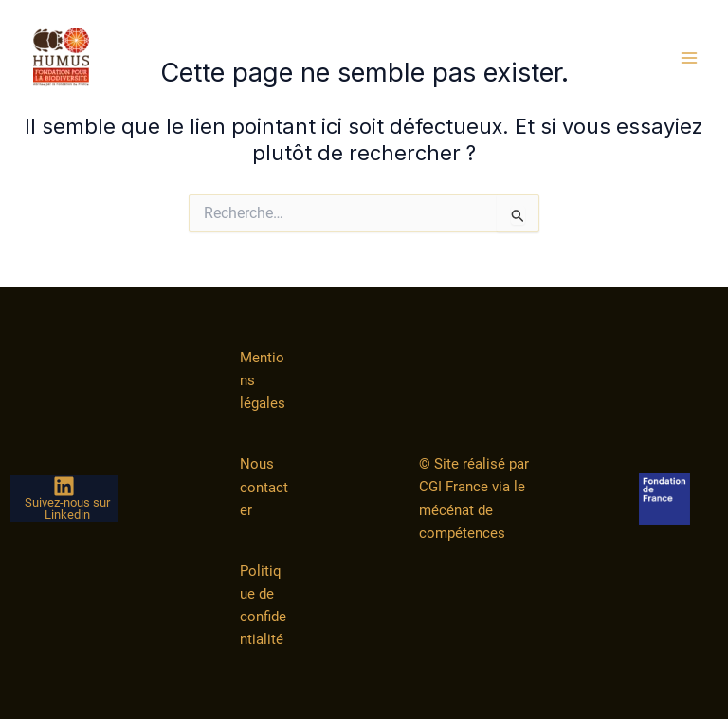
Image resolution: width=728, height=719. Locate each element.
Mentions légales (263, 380)
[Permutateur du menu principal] (689, 58)
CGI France (454, 487)
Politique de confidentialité (263, 605)
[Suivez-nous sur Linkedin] (64, 498)
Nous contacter (264, 487)
